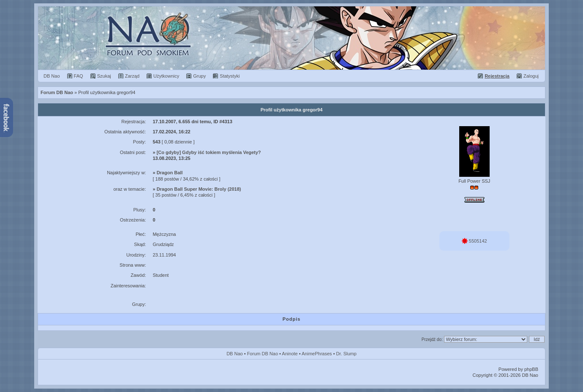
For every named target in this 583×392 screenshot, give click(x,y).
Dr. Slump (346, 354)
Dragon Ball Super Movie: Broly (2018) (199, 189)
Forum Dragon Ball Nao (291, 38)
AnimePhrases (317, 354)
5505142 (474, 241)
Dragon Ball (170, 173)
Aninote (290, 354)
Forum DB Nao (263, 354)
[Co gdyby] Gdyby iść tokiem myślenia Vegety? (209, 152)
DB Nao (235, 354)
